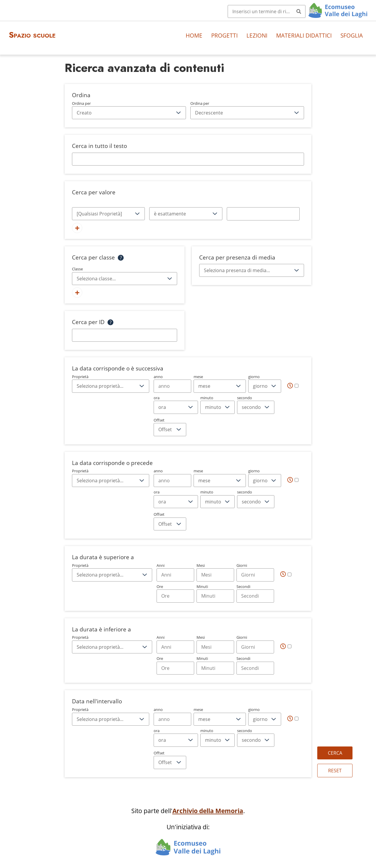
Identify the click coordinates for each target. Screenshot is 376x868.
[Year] (172, 386)
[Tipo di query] (186, 214)
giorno (265, 383)
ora (176, 404)
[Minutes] (215, 596)
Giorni (255, 572)
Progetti (224, 35)
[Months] (215, 575)
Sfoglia (352, 35)
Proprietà (111, 383)
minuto (218, 404)
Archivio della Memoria (208, 811)
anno (172, 383)
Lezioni (257, 35)
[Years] (175, 575)
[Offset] (170, 429)
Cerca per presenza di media (237, 257)
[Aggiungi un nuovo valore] (77, 228)
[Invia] (299, 11)
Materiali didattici (304, 35)
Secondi (255, 593)
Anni (175, 572)
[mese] (220, 386)
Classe (125, 276)
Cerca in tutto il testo (99, 146)
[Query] (267, 11)
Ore (175, 593)
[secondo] (256, 407)
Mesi (215, 572)
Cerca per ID (88, 322)
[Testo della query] (263, 214)
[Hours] (175, 596)
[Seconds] (255, 596)
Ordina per (129, 110)
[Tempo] (293, 386)
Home (194, 35)
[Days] (255, 575)
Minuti (215, 593)
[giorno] (265, 386)
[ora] (176, 407)
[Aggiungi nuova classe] (77, 293)
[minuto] (218, 407)
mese (220, 383)
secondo (256, 404)
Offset (170, 427)
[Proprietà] (108, 214)
